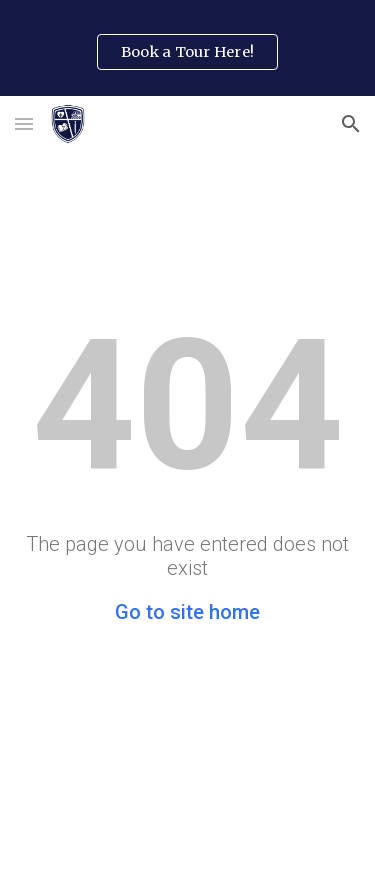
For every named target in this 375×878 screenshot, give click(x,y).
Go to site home (187, 612)
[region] (187, 48)
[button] (24, 123)
